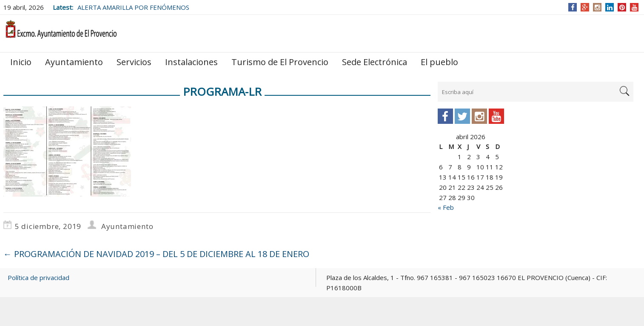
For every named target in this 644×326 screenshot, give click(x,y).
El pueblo (439, 62)
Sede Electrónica (375, 62)
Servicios (134, 62)
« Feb (446, 207)
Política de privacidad (38, 277)
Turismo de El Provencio (280, 62)
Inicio (21, 62)
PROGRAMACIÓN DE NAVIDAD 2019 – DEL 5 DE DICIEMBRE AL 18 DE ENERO (156, 254)
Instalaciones (191, 62)
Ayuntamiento (74, 62)
